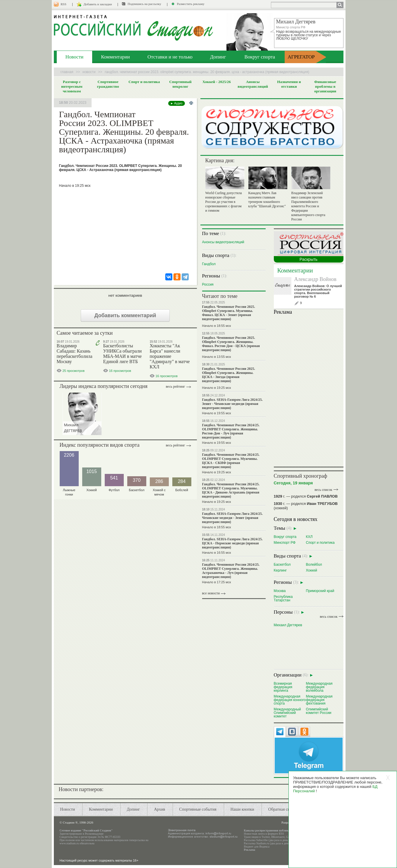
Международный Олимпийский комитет (287, 713)
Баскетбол (282, 564)
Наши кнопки (242, 809)
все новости (211, 593)
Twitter (266, 837)
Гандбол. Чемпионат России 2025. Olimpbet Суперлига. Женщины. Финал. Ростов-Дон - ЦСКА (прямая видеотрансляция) (231, 344)
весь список (323, 490)
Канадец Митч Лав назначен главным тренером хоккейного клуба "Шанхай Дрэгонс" (267, 200)
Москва (280, 591)
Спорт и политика (144, 82)
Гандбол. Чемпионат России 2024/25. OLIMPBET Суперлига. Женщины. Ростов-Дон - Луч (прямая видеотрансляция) (231, 431)
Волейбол (314, 564)
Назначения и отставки (289, 84)
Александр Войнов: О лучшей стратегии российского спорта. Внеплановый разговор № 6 (318, 291)
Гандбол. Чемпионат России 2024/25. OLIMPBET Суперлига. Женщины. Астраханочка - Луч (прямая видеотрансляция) (231, 571)
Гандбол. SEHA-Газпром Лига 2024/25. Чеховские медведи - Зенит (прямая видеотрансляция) (232, 518)
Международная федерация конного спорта (290, 700)
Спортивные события (198, 809)
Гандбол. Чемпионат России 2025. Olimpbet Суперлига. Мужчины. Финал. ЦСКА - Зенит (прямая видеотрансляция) (229, 313)
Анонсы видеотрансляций (253, 84)
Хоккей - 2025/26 (217, 82)
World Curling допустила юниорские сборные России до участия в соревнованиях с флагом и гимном (224, 202)
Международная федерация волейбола (319, 687)
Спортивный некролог (180, 84)
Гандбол (209, 264)
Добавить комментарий (125, 315)
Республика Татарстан (283, 598)
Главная (67, 72)
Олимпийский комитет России (319, 711)
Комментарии (115, 57)
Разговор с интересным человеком (72, 86)
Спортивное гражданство (108, 84)
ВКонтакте (278, 837)
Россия (208, 284)
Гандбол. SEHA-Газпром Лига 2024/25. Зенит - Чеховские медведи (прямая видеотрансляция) (232, 404)
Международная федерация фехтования (319, 700)
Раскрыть (309, 259)
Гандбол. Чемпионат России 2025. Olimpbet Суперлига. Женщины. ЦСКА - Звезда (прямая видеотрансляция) (229, 375)
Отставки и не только (170, 57)
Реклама (250, 850)
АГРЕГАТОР (301, 57)
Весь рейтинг (176, 386)
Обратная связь (282, 809)
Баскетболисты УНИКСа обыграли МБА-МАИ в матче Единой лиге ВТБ (123, 354)
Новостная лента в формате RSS (264, 834)
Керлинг (280, 570)
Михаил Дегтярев (288, 625)
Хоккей (312, 570)
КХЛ (309, 537)
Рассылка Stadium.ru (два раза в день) (267, 843)
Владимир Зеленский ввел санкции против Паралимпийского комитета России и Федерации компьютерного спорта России (308, 206)
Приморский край (320, 591)
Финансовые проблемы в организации (325, 86)
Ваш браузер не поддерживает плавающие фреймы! (309, 390)
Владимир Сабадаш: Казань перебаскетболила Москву (75, 354)
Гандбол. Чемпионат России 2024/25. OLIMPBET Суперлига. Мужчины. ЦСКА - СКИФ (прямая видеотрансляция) (231, 461)
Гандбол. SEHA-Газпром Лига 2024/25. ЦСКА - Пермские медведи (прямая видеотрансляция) (232, 543)
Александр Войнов (316, 279)
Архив (159, 809)
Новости (75, 57)
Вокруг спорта (260, 57)
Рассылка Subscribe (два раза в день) (267, 840)
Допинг (218, 57)
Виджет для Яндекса (257, 847)
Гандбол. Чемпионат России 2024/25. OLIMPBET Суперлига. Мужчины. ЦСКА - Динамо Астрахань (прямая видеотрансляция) (231, 490)
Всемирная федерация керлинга (283, 687)
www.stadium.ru (69, 843)
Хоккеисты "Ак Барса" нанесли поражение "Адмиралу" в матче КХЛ (170, 356)
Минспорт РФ (285, 542)
